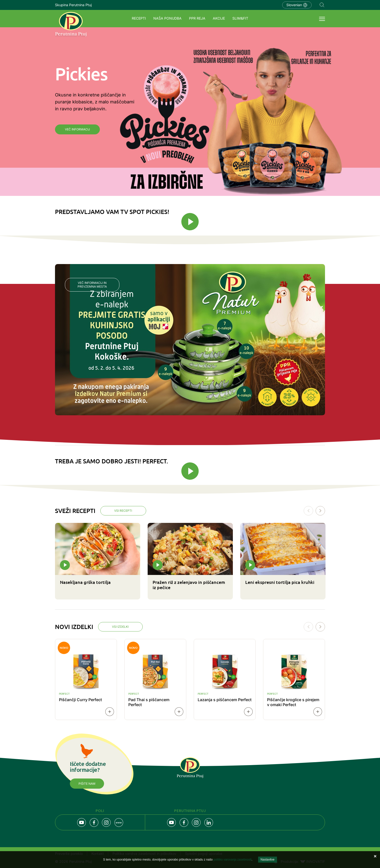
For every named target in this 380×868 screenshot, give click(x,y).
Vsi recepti (123, 511)
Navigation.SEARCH (322, 5)
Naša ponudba (167, 18)
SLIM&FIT (240, 18)
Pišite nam (87, 784)
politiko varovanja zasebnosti (232, 860)
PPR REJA (197, 18)
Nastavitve (268, 860)
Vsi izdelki (121, 627)
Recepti (139, 18)
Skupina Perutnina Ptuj (73, 5)
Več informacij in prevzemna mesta (92, 285)
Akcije (219, 18)
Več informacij (77, 130)
